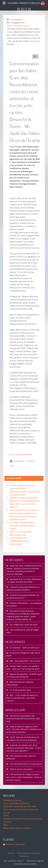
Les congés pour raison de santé (23, 625)
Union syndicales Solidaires (16, 803)
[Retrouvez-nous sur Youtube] (26, 9)
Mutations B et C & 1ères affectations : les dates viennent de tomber (24, 581)
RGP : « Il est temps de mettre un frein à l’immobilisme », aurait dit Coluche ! (22, 698)
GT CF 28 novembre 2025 (20, 690)
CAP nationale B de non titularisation (25, 764)
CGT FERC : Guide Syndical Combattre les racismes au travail (22, 526)
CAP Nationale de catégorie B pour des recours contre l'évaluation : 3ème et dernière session (24, 777)
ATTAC (6, 816)
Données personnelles (25, 864)
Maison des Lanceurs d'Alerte (17, 828)
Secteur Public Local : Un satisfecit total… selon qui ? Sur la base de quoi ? (23, 668)
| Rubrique (19, 844)
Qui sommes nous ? (14, 861)
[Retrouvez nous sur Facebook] (18, 9)
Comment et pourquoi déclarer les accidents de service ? (23, 597)
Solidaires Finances (12, 800)
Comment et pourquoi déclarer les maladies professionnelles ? (23, 589)
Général (10, 844)
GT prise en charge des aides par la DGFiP (23, 654)
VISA (5, 825)
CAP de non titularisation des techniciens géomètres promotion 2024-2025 (23, 719)
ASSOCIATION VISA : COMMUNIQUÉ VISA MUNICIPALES (19, 541)
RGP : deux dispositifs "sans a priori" (25, 661)
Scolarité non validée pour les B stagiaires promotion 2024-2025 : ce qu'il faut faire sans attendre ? (24, 748)
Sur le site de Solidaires (21, 455)
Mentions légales (34, 861)
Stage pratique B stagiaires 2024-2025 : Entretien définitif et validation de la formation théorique (24, 729)
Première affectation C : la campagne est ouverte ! (24, 605)
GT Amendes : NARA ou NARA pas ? (25, 648)
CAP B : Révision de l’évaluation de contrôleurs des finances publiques (23, 739)
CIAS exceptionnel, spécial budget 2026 (23, 631)
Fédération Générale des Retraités (20, 806)
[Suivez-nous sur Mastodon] (22, 9)
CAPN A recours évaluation (21, 769)
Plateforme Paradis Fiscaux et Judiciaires (23, 819)
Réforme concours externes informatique (20, 683)
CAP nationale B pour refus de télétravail (21, 757)
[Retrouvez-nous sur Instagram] (30, 9)
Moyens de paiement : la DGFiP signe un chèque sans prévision (24, 676)
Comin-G (7, 822)
